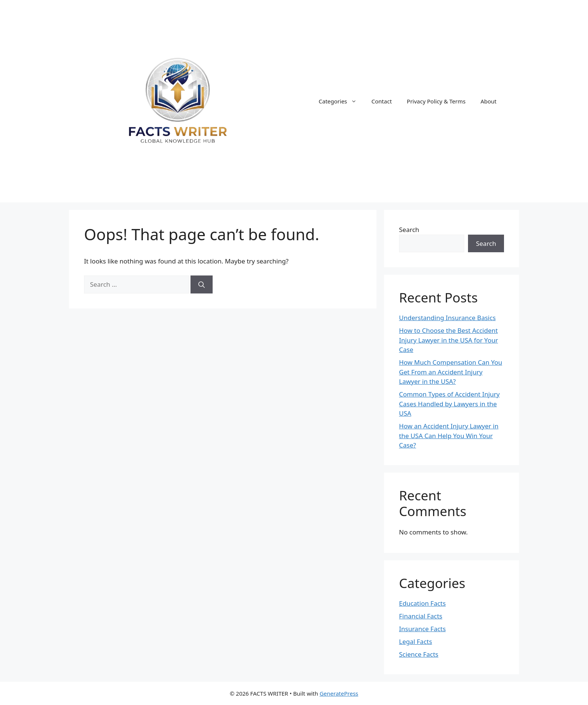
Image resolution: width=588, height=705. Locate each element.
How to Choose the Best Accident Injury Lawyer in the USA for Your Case (448, 340)
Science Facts (419, 654)
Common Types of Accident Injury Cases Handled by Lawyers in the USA (449, 404)
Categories (341, 101)
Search (409, 230)
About (488, 101)
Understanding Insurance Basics (447, 318)
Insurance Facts (422, 629)
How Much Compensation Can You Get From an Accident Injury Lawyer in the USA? (451, 372)
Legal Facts (415, 641)
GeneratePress (339, 693)
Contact (382, 101)
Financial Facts (421, 616)
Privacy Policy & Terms (436, 101)
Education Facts (422, 603)
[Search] (202, 284)
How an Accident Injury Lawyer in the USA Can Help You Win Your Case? (449, 436)
